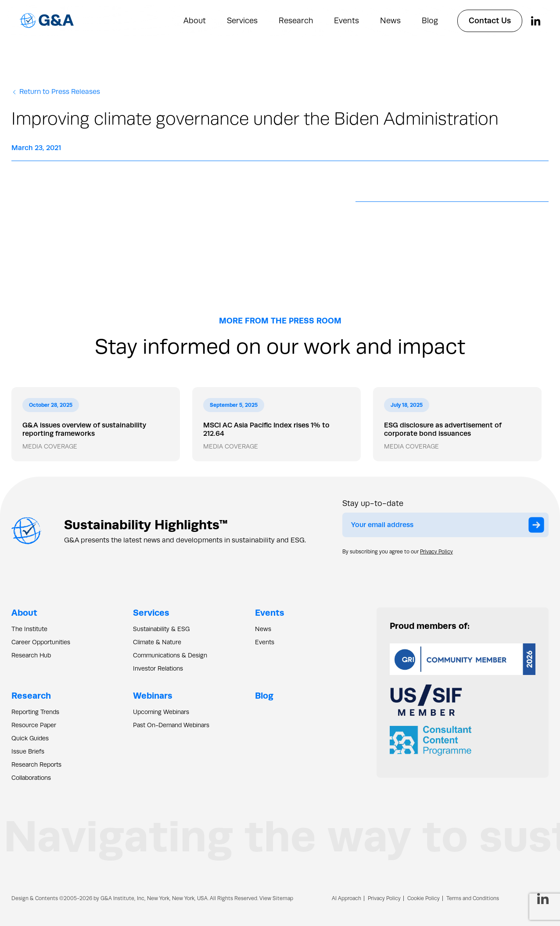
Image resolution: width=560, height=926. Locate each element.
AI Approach (346, 898)
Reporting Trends (35, 712)
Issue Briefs (28, 751)
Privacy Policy (436, 552)
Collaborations (31, 778)
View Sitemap (276, 898)
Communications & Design (170, 655)
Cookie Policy (424, 898)
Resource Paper (34, 725)
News (390, 21)
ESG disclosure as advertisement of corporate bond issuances (443, 429)
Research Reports (36, 764)
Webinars (153, 695)
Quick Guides (30, 738)
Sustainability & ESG (161, 629)
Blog (430, 21)
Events (346, 21)
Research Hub (31, 655)
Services (242, 21)
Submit (538, 526)
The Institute (29, 629)
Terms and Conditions (473, 898)
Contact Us (490, 21)
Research (296, 21)
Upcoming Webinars (161, 712)
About (195, 21)
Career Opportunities (41, 642)
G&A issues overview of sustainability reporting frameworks (84, 429)
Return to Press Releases (56, 92)
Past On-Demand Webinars (171, 725)
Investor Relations (158, 668)
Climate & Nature (157, 642)
